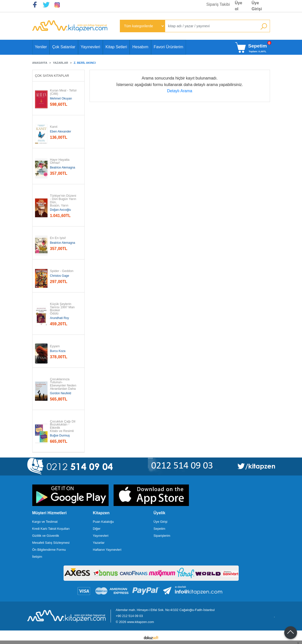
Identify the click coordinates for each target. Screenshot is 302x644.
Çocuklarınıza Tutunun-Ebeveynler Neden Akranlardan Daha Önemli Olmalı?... (63, 386)
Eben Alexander (61, 131)
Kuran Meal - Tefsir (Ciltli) (64, 92)
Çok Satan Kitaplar (52, 76)
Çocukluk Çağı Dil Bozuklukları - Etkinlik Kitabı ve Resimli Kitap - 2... (63, 428)
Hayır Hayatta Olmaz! (60, 161)
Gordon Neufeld (61, 393)
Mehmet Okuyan (61, 98)
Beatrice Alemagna (63, 167)
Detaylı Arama (180, 91)
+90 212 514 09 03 (129, 616)
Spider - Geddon (62, 271)
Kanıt (54, 127)
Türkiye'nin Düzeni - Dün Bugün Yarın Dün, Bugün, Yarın (64, 201)
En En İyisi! (58, 238)
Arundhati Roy (60, 318)
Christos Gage (60, 276)
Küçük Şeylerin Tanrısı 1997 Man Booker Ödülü (63, 309)
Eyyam (55, 346)
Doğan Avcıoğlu (61, 210)
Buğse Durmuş (60, 435)
